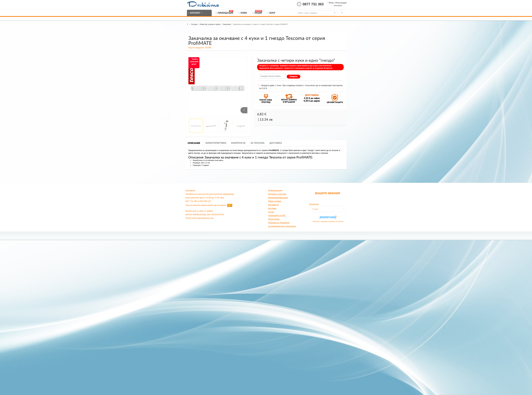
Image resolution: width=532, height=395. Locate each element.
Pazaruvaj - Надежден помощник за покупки (328, 221)
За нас (271, 212)
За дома (194, 24)
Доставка (276, 143)
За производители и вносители (282, 226)
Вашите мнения (328, 193)
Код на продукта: (196, 48)
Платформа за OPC (277, 216)
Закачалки (227, 24)
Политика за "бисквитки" (279, 223)
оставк (272, 208)
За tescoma (257, 143)
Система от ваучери (277, 194)
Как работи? (274, 205)
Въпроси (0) (238, 143)
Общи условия (275, 201)
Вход (331, 3)
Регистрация (341, 3)
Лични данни (274, 219)
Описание (194, 143)
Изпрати (294, 77)
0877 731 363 (313, 4)
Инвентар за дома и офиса (210, 24)
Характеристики (216, 143)
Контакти (338, 6)
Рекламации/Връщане (278, 198)
